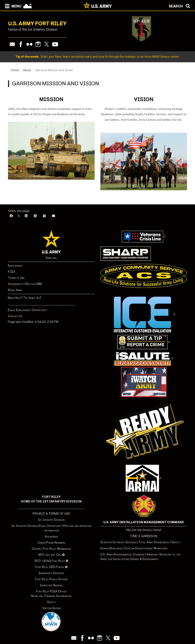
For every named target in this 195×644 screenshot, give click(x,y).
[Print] (44, 216)
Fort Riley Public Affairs (51, 579)
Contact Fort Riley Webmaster (51, 549)
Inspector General (51, 585)
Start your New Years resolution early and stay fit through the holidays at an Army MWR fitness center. (97, 57)
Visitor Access (51, 608)
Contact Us (15, 316)
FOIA (12, 272)
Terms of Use (16, 278)
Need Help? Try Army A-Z (25, 298)
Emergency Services (51, 573)
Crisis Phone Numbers (51, 543)
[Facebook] (11, 216)
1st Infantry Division (51, 520)
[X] (19, 216)
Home (15, 70)
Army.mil (51, 258)
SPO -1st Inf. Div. (50, 555)
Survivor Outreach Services (118, 542)
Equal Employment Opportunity (28, 310)
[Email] (54, 216)
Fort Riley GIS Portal (50, 567)
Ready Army (15, 290)
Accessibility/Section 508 (25, 284)
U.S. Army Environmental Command (122, 554)
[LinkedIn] (26, 216)
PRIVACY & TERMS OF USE (51, 514)
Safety (51, 602)
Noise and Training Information (51, 596)
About (27, 70)
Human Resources (111, 548)
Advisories (51, 536)
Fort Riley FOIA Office (51, 591)
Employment (15, 266)
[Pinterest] (35, 216)
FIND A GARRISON (144, 536)
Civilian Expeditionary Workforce (146, 548)
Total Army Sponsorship (154, 542)
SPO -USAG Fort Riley (50, 561)
